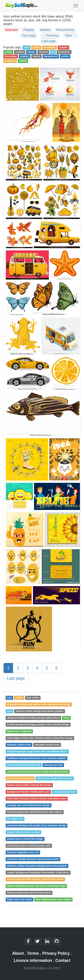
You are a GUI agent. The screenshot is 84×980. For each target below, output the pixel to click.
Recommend (65, 30)
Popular (29, 30)
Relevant (11, 30)
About (18, 953)
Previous (50, 35)
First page (29, 35)
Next (70, 35)
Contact (63, 960)
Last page (49, 41)
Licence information (33, 960)
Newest (45, 30)
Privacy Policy (56, 953)
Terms (33, 953)
